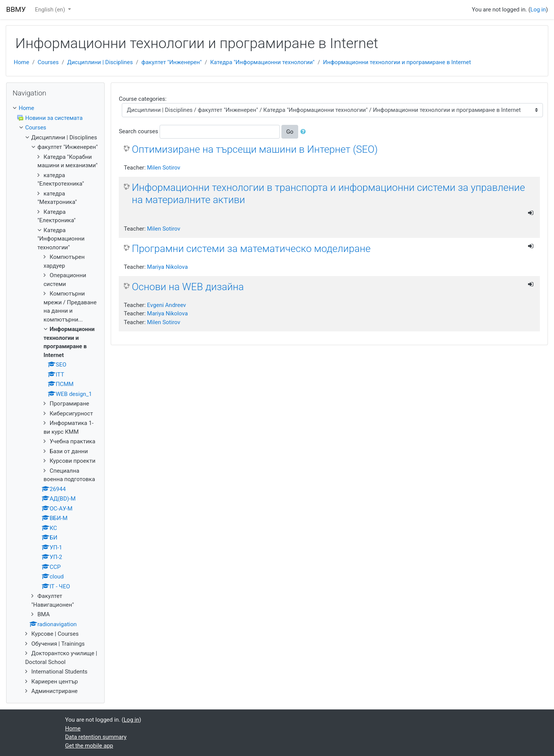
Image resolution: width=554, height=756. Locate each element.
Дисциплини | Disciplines (100, 62)
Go (290, 132)
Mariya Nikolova (167, 267)
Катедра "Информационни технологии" (262, 62)
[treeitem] (55, 108)
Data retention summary (96, 737)
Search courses (138, 131)
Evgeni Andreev (166, 305)
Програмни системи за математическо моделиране (251, 249)
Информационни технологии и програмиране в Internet (397, 62)
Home (21, 62)
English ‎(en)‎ (51, 10)
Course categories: (143, 99)
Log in (538, 10)
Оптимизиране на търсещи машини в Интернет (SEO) (255, 149)
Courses (48, 62)
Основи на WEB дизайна (188, 287)
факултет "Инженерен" (171, 62)
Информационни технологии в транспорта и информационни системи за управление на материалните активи (328, 194)
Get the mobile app (89, 746)
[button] (305, 132)
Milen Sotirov (164, 168)
